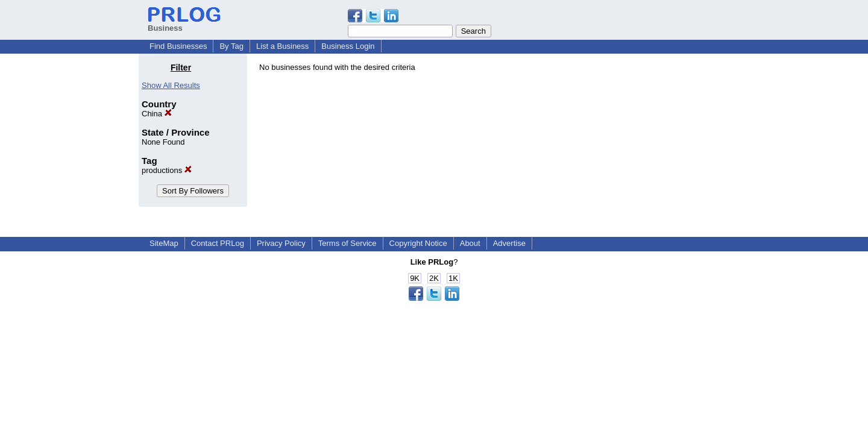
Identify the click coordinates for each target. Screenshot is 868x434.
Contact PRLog (218, 243)
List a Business (282, 46)
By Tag (231, 46)
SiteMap (164, 243)
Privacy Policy (281, 243)
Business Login (348, 46)
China (157, 114)
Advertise (509, 243)
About (470, 243)
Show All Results (171, 85)
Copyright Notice (418, 243)
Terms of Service (348, 243)
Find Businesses (178, 46)
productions (167, 170)
